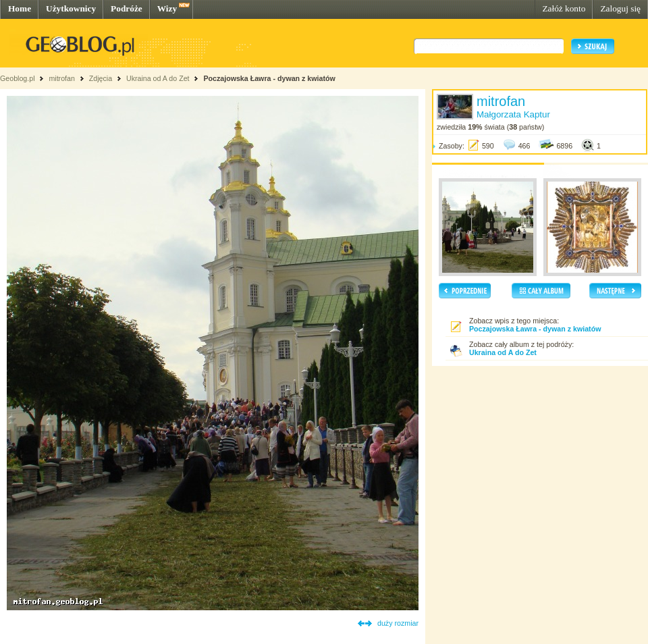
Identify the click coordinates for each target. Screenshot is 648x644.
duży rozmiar (398, 623)
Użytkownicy (71, 8)
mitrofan (62, 78)
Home (20, 8)
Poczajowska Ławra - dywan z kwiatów (269, 78)
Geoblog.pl (18, 78)
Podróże (127, 8)
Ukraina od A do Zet (158, 78)
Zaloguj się (620, 8)
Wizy (167, 8)
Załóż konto (564, 8)
